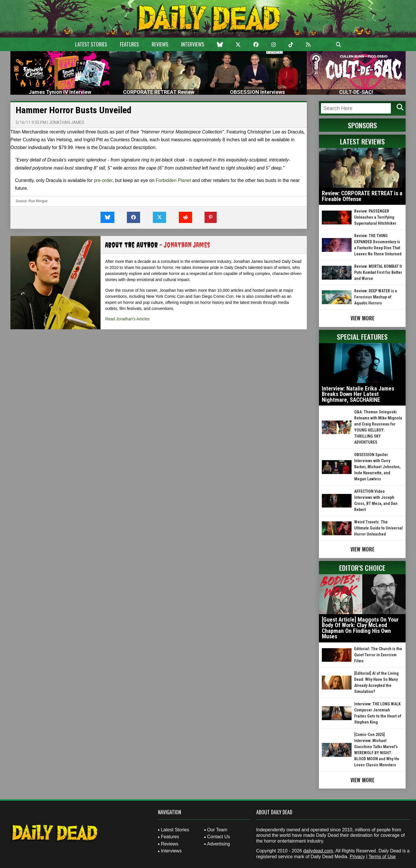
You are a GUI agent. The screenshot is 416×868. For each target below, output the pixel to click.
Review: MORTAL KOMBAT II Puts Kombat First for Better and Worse (378, 272)
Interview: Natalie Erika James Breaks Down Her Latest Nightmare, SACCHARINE (358, 394)
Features (129, 44)
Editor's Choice (362, 568)
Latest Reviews (362, 141)
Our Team (217, 830)
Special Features (362, 337)
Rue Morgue (38, 201)
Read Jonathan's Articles (127, 319)
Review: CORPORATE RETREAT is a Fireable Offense (362, 196)
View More (362, 318)
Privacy (357, 857)
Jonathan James (67, 122)
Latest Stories (91, 44)
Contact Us (219, 837)
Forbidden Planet (173, 180)
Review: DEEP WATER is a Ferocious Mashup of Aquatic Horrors (376, 297)
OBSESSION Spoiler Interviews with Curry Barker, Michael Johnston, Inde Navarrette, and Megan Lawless (377, 467)
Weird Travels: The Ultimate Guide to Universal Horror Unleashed (378, 528)
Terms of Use (382, 857)
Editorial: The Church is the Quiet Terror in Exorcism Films (378, 655)
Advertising (219, 844)
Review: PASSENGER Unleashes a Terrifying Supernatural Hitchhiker (375, 217)
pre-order (103, 180)
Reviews (160, 44)
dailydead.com (318, 851)
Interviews (193, 44)
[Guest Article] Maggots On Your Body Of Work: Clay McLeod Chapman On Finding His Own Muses (360, 628)
